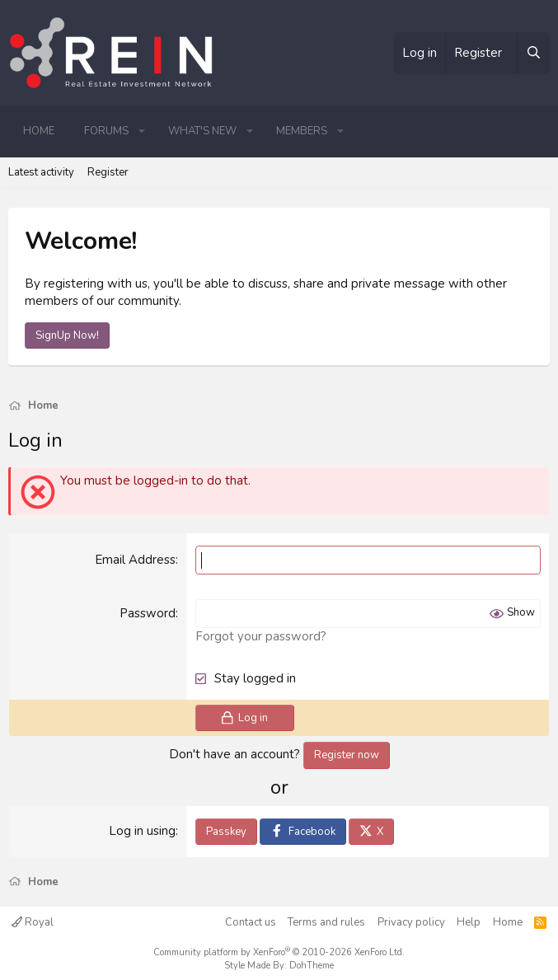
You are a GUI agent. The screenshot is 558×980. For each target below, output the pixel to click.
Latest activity (41, 172)
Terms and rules (326, 922)
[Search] (533, 53)
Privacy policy (411, 922)
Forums (106, 131)
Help (469, 922)
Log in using (142, 831)
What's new (202, 131)
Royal (33, 922)
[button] (142, 131)
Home (39, 131)
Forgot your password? (261, 636)
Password (148, 613)
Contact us (251, 922)
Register (108, 172)
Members (302, 131)
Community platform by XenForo (279, 952)
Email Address (135, 560)
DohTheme (312, 966)
